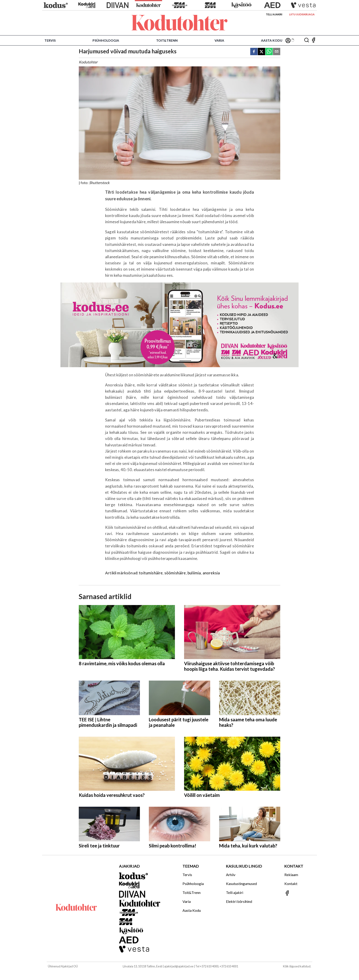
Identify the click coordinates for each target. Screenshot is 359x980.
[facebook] (254, 52)
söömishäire (175, 573)
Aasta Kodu (272, 40)
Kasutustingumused (241, 884)
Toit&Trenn (167, 40)
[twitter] (261, 52)
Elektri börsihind (239, 901)
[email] (277, 52)
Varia (219, 40)
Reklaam (291, 875)
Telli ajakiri (274, 14)
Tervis (50, 40)
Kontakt (291, 884)
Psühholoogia (106, 40)
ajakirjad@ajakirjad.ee (179, 966)
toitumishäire (151, 573)
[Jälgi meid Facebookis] (313, 40)
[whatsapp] (269, 52)
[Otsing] (307, 40)
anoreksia (211, 573)
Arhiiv (231, 875)
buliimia (194, 573)
